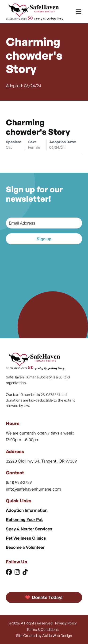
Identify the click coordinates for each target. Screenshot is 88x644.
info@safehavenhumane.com (33, 489)
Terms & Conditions (43, 629)
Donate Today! (44, 597)
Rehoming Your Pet (24, 519)
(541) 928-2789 (19, 482)
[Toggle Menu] (78, 12)
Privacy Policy (66, 623)
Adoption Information (27, 510)
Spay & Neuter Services (29, 529)
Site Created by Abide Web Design (44, 636)
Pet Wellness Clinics (26, 538)
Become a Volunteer (25, 547)
